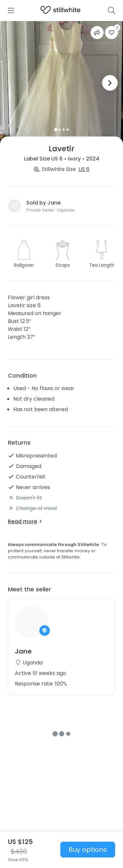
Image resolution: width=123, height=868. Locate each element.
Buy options (88, 850)
